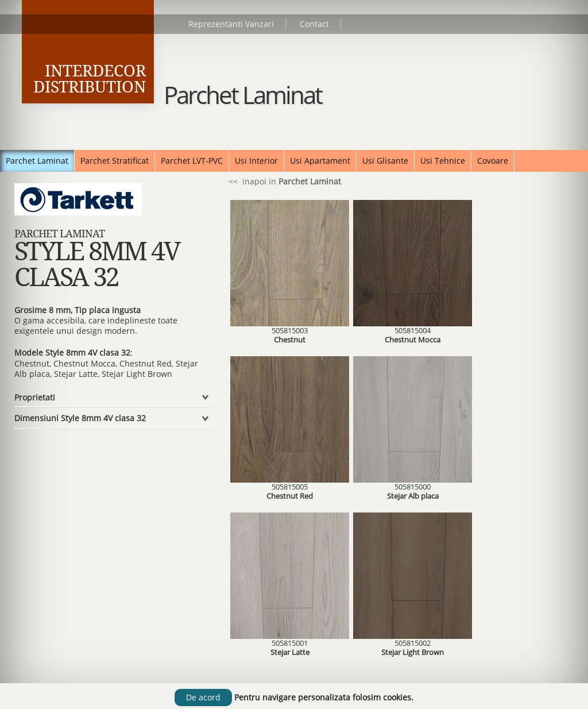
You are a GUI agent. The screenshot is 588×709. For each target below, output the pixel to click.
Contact (314, 24)
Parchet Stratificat (115, 161)
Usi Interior (256, 161)
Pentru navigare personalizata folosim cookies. (324, 697)
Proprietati (35, 397)
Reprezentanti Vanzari (231, 24)
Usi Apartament (320, 161)
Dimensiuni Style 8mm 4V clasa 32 (80, 418)
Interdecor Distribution (90, 79)
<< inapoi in (284, 181)
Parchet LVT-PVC (192, 161)
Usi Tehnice (443, 161)
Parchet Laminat (37, 161)
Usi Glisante (385, 161)
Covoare (493, 161)
